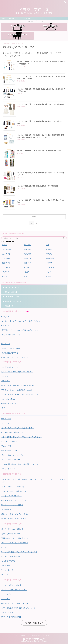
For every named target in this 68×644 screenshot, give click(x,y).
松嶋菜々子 (50, 263)
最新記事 (12, 18)
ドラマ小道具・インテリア (13, 300)
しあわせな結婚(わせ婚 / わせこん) (15, 491)
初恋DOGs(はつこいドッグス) (13, 486)
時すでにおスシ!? (8, 329)
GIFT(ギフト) (7, 320)
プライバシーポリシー (47, 632)
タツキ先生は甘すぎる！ (11, 356)
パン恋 (27, 276)
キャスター (6, 563)
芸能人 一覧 (29, 18)
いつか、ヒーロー (8, 567)
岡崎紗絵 (49, 258)
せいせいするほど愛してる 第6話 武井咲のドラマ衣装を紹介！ (40, 190)
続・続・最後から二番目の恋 (13, 528)
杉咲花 (5, 250)
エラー (4, 342)
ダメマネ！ (6, 572)
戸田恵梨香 (7, 254)
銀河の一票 (6, 347)
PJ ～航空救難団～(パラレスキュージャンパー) (20, 550)
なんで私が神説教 (8, 559)
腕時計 (48, 280)
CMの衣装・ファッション (13, 305)
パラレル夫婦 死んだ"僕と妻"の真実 (15, 541)
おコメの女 (7, 272)
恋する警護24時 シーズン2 (12, 451)
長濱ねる (49, 254)
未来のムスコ (7, 378)
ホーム (4, 18)
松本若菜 (28, 254)
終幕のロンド (7, 420)
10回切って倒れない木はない (13, 351)
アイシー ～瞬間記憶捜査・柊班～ (15, 587)
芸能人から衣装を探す (12, 296)
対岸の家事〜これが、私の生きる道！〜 (17, 536)
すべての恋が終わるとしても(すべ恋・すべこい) (20, 464)
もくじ (20, 18)
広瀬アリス (7, 267)
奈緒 (48, 250)
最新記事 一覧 (9, 310)
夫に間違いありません (10, 370)
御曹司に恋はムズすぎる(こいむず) (15, 600)
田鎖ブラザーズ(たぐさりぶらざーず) (16, 360)
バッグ (48, 276)
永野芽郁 (28, 258)
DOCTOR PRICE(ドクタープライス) (16, 499)
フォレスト (6, 596)
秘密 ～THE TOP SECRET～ (13, 613)
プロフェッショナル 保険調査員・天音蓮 (18, 392)
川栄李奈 (49, 267)
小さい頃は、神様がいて (11, 442)
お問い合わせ (37, 632)
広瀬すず (28, 267)
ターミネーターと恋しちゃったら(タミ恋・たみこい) (22, 325)
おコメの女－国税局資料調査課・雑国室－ (18, 374)
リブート (28, 272)
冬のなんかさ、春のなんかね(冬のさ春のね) (19, 387)
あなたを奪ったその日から (12, 532)
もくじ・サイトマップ (12, 291)
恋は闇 (5, 280)
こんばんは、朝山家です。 (12, 495)
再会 (26, 280)
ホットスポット (8, 609)
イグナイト (7, 276)
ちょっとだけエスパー (10, 424)
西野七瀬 (28, 263)
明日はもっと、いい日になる (13, 504)
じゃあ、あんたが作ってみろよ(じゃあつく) (19, 429)
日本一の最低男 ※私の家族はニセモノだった (19, 604)
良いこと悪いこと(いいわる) (13, 455)
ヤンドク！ (6, 383)
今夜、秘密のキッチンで (11, 338)
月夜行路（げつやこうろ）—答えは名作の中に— (21, 333)
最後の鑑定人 (7, 508)
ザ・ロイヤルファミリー (11, 460)
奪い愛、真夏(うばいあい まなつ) (15, 517)
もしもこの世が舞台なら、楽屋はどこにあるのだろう (23, 438)
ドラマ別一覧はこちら (34, 619)
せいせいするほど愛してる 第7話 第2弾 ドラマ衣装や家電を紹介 (40, 155)
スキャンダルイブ (8, 469)
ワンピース (50, 272)
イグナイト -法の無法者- (11, 554)
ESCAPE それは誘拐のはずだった (15, 433)
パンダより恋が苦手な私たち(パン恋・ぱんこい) (20, 396)
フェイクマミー (8, 446)
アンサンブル (7, 591)
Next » (34, 221)
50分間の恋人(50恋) (9, 405)
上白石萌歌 (7, 263)
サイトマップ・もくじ (26, 632)
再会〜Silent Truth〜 (9, 401)
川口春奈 (28, 250)
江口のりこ (7, 258)
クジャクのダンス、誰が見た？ (14, 582)
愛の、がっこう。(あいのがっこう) (15, 513)
